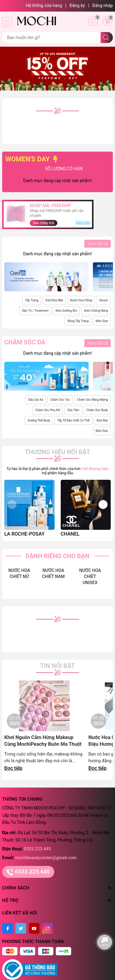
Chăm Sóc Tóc (60, 400)
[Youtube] (34, 928)
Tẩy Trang (32, 300)
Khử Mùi (102, 420)
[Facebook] (8, 928)
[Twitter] (21, 928)
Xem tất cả (98, 244)
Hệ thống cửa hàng (44, 5)
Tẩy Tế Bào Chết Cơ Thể (73, 420)
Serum (103, 300)
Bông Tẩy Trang (78, 321)
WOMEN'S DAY (32, 159)
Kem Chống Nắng (96, 311)
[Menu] (7, 22)
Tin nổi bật (57, 666)
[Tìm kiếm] (107, 38)
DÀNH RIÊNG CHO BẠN (57, 556)
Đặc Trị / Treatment (35, 311)
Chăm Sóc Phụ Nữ (48, 410)
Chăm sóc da (25, 342)
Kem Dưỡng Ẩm (66, 311)
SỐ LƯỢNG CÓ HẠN (72, 169)
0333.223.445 (37, 849)
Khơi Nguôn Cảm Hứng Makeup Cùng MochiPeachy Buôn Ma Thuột (43, 741)
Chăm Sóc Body (97, 410)
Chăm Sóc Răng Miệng (92, 400)
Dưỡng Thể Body (39, 420)
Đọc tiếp (13, 768)
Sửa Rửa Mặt (54, 300)
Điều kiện (83, 222)
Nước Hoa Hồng (81, 300)
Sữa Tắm (73, 410)
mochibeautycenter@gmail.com (46, 858)
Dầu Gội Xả (36, 400)
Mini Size (102, 321)
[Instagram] (47, 928)
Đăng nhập (103, 5)
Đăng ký (77, 5)
